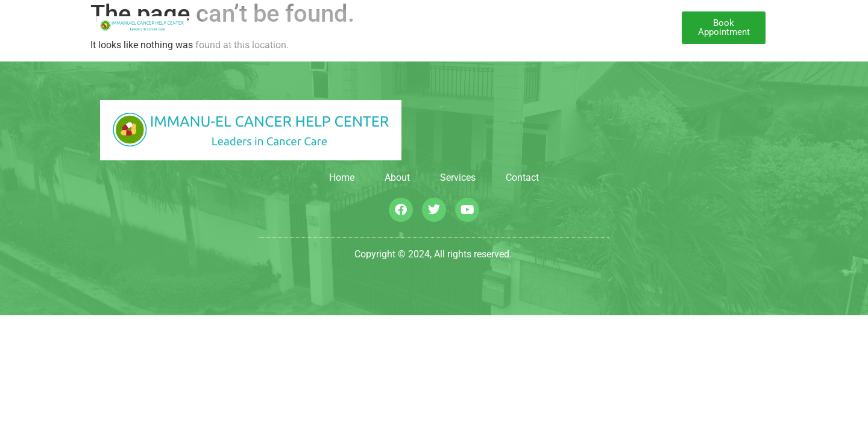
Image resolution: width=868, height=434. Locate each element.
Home (310, 28)
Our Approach (482, 28)
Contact (552, 28)
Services (405, 28)
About (353, 28)
